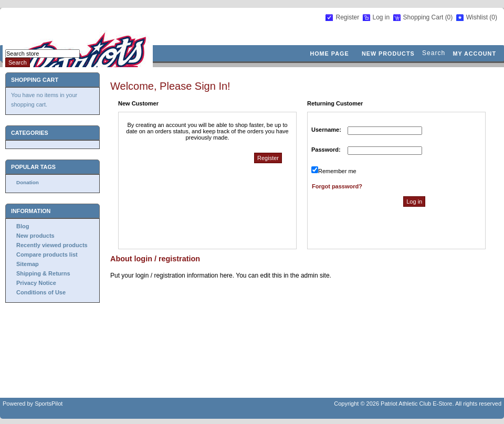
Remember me (337, 171)
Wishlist (477, 17)
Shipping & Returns (43, 273)
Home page (329, 54)
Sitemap (28, 264)
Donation (28, 182)
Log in (381, 17)
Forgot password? (337, 186)
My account (474, 54)
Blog (23, 226)
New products (388, 54)
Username (325, 130)
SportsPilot (49, 404)
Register (347, 17)
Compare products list (47, 255)
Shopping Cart (424, 17)
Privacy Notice (36, 283)
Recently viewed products (52, 245)
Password (325, 150)
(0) (449, 17)
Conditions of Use (41, 292)
